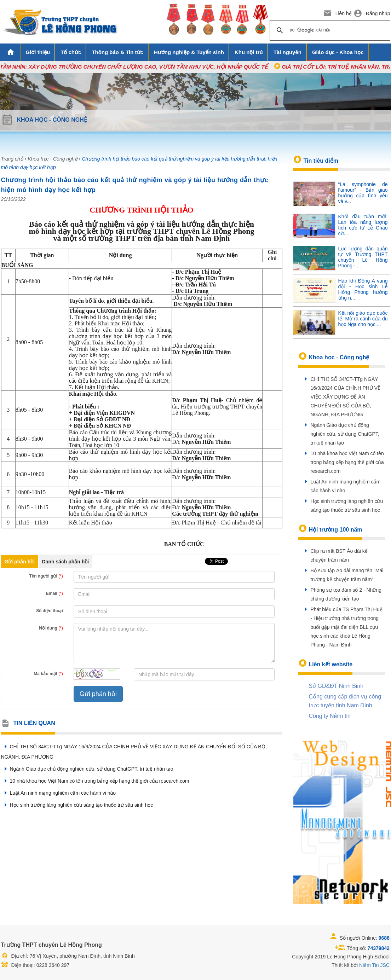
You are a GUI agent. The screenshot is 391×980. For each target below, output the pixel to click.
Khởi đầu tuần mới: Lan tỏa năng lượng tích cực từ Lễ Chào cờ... (363, 225)
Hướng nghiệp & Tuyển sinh (189, 52)
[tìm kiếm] (329, 30)
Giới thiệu (38, 52)
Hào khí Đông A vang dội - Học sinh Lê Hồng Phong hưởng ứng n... (363, 289)
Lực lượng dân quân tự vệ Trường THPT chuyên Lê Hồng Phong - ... (363, 257)
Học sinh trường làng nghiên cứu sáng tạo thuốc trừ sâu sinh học (77, 805)
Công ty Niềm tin (330, 716)
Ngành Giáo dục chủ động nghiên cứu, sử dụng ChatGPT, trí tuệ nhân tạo (87, 769)
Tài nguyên (287, 52)
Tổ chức (71, 52)
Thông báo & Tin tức (117, 52)
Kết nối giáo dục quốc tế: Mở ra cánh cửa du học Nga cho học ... (363, 319)
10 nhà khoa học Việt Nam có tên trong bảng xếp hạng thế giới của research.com (95, 781)
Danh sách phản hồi (66, 562)
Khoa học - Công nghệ (53, 159)
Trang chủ (12, 159)
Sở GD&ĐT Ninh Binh (336, 686)
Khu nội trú (249, 52)
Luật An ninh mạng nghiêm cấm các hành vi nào (59, 793)
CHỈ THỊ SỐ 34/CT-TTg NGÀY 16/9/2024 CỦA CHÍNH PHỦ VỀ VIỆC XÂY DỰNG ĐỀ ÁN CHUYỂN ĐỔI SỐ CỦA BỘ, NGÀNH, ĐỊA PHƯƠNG (346, 397)
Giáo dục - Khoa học (338, 52)
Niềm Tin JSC (374, 965)
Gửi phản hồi (20, 562)
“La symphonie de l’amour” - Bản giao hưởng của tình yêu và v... (363, 193)
